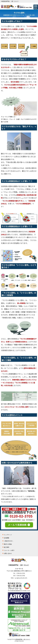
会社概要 (6, 538)
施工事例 (6, 547)
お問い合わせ (8, 553)
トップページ (8, 535)
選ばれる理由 (8, 544)
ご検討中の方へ (8, 541)
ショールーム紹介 (9, 550)
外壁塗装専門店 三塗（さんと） (23, 639)
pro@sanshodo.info (21, 578)
